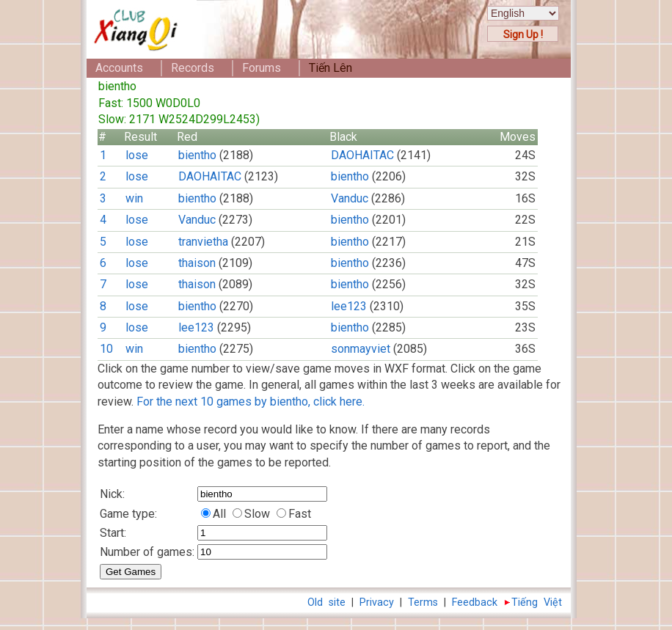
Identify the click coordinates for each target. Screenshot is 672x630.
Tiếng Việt (537, 602)
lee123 (349, 306)
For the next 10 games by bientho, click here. (251, 402)
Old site (326, 602)
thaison (197, 263)
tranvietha (203, 242)
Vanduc (350, 198)
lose (137, 155)
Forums (262, 68)
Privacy (377, 602)
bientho (197, 155)
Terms (423, 602)
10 (106, 349)
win (134, 198)
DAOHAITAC (362, 155)
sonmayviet (361, 349)
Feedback (475, 602)
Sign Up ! (523, 34)
